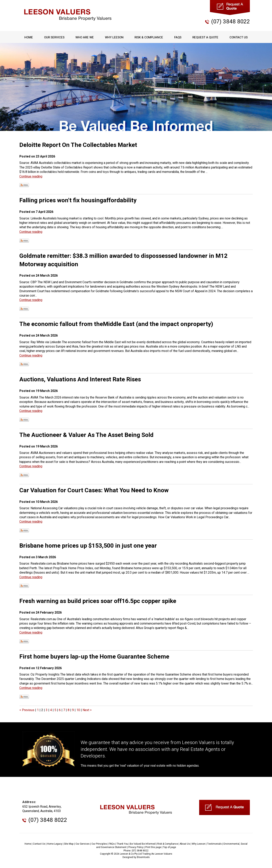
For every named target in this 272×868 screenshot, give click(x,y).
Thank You (122, 844)
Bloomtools (143, 857)
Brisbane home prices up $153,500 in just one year (88, 546)
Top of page (170, 847)
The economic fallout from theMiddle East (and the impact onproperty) (116, 324)
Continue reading (31, 176)
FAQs (178, 37)
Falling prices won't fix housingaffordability (78, 200)
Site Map (69, 844)
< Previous (27, 710)
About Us (185, 844)
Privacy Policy (136, 847)
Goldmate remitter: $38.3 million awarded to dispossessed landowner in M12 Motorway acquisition (123, 260)
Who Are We (85, 37)
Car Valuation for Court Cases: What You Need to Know (94, 490)
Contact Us (238, 37)
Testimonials (214, 844)
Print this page (153, 847)
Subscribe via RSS (24, 185)
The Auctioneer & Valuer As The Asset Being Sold (86, 435)
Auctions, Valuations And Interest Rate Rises (80, 380)
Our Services (54, 37)
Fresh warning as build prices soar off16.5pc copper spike (98, 601)
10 (79, 710)
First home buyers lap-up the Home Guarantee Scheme (94, 657)
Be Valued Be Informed (143, 844)
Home (29, 37)
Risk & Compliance (149, 37)
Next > (87, 710)
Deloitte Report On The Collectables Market (78, 145)
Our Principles (99, 844)
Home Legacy (55, 844)
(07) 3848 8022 (230, 22)
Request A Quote (205, 37)
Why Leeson (114, 37)
